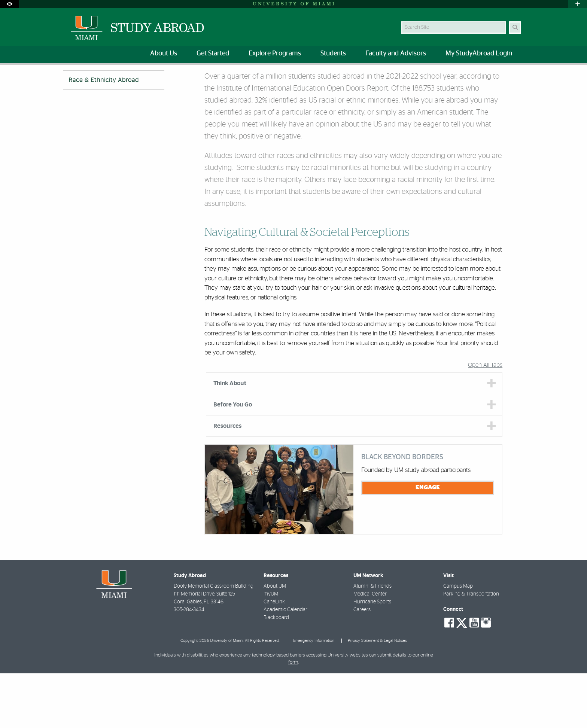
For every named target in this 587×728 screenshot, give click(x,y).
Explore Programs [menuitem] (275, 54)
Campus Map (458, 641)
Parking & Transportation (471, 649)
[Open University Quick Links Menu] (578, 4)
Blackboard (276, 672)
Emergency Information (314, 695)
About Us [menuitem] (164, 54)
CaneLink (274, 657)
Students (97, 80)
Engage (428, 542)
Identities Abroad (138, 80)
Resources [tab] (227, 481)
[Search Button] (515, 28)
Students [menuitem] (333, 54)
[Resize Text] (500, 76)
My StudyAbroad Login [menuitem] (479, 54)
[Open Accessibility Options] (9, 4)
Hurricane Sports (372, 657)
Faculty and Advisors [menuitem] (396, 54)
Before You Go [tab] (233, 459)
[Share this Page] (518, 76)
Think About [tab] (230, 438)
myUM (271, 649)
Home (70, 80)
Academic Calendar (285, 664)
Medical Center (370, 649)
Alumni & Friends (372, 641)
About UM (275, 641)
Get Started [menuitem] (213, 54)
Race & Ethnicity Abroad (193, 81)
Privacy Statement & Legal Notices (377, 695)
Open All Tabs (485, 420)
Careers (362, 664)
